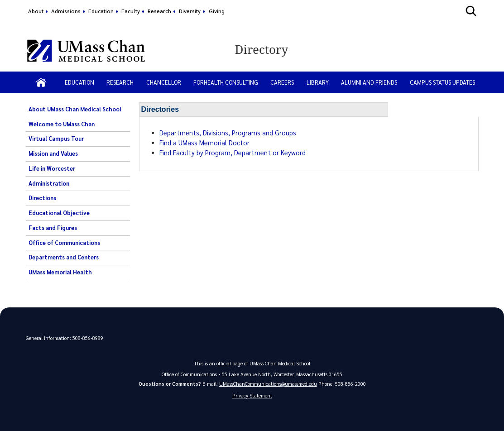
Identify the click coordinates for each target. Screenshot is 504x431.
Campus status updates (442, 82)
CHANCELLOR (164, 82)
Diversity (190, 11)
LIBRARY (318, 82)
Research (159, 11)
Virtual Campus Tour (56, 139)
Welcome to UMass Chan (62, 124)
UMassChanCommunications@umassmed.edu (268, 384)
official (224, 363)
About (36, 11)
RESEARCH (120, 82)
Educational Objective (59, 213)
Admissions (66, 11)
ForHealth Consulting (226, 82)
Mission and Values (53, 153)
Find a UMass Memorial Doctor (204, 143)
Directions (42, 198)
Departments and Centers (64, 257)
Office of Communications (64, 243)
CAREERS (282, 82)
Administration (49, 183)
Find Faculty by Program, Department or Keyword (233, 153)
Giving (217, 11)
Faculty (131, 11)
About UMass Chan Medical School (75, 109)
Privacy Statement (252, 395)
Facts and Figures (53, 228)
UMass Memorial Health (60, 272)
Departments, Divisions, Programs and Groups (228, 133)
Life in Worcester (52, 168)
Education (101, 11)
